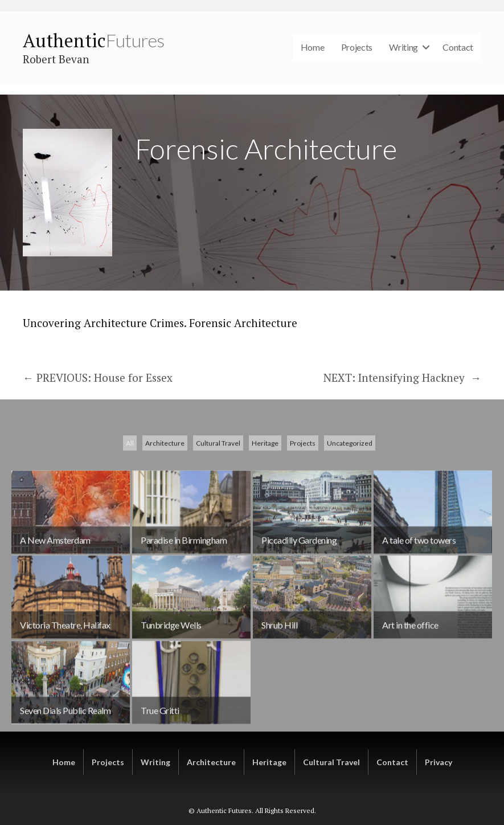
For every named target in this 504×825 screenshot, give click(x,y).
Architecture (165, 513)
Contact (458, 47)
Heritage (265, 513)
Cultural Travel (218, 513)
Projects (357, 47)
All (130, 513)
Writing (403, 47)
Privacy (439, 762)
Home (313, 47)
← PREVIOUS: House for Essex (98, 377)
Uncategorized (350, 513)
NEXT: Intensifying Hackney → (402, 377)
